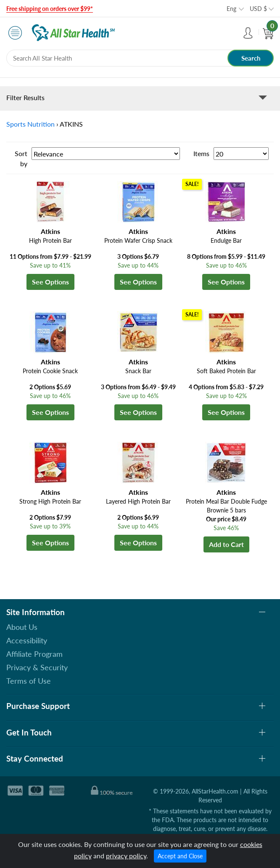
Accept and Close (180, 856)
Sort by (21, 158)
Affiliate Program (34, 654)
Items (201, 153)
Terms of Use (29, 681)
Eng (231, 9)
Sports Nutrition (30, 124)
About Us (22, 627)
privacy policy (126, 856)
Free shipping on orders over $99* (50, 9)
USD (258, 9)
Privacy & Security (37, 667)
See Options (50, 282)
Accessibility (27, 640)
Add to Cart (226, 544)
